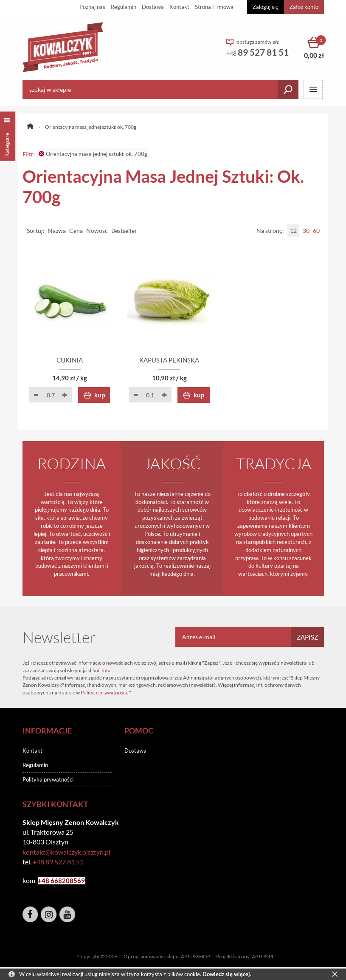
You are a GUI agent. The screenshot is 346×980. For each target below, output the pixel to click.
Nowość (97, 231)
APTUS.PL (263, 957)
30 (306, 231)
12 (293, 231)
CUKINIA (71, 360)
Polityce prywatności (104, 693)
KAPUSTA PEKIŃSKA (173, 360)
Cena (76, 231)
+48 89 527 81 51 (58, 862)
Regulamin (124, 7)
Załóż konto (304, 7)
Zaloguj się (266, 7)
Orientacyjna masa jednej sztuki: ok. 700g (93, 154)
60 (316, 231)
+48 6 (46, 881)
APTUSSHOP (196, 957)
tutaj (107, 670)
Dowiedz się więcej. (227, 974)
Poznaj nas (92, 7)
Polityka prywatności (48, 779)
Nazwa (57, 231)
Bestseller (124, 231)
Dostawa (153, 7)
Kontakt (179, 7)
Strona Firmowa (214, 7)
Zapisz (307, 637)
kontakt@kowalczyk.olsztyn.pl (66, 852)
